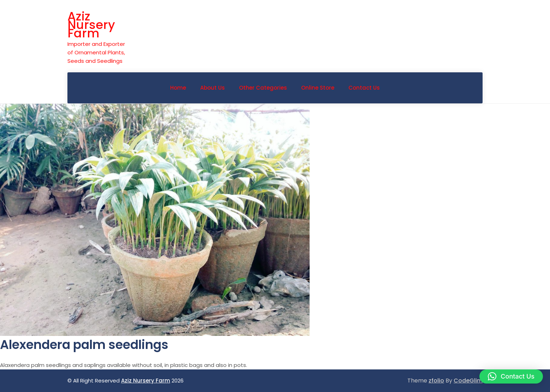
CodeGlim (468, 381)
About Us (213, 88)
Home (178, 88)
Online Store (318, 88)
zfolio (436, 381)
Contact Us (364, 88)
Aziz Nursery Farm (91, 25)
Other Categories (263, 88)
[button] (511, 376)
